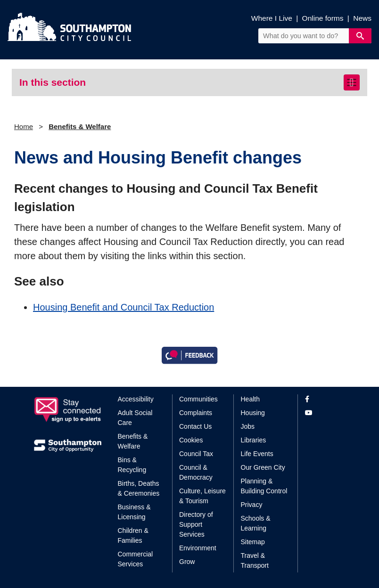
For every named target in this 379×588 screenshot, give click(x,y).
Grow (187, 562)
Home (24, 127)
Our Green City (263, 467)
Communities (198, 399)
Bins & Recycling (132, 465)
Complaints (196, 413)
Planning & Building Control (264, 486)
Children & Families (133, 535)
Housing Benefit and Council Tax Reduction (124, 307)
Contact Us (195, 426)
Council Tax (196, 454)
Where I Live (272, 18)
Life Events (257, 454)
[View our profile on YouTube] (325, 413)
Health (250, 399)
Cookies (191, 440)
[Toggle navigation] (352, 82)
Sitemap (253, 542)
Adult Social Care (135, 418)
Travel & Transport (255, 560)
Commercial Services (136, 559)
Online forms (323, 18)
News (362, 18)
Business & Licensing (134, 512)
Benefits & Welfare (80, 127)
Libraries (254, 440)
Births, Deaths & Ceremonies (139, 488)
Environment (198, 548)
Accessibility (136, 399)
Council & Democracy (196, 472)
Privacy (252, 505)
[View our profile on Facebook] (325, 399)
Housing (253, 413)
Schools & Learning (256, 523)
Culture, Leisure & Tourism (202, 496)
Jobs (248, 426)
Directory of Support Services (196, 524)
